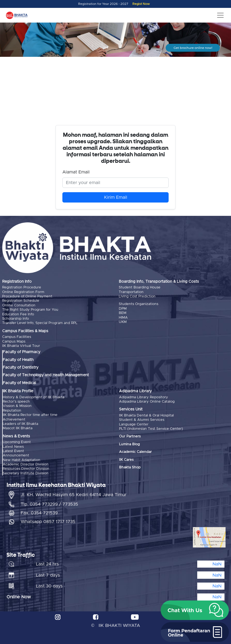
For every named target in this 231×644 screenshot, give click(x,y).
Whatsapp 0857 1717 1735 (48, 522)
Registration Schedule (21, 301)
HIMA (123, 318)
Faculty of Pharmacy (22, 352)
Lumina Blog (129, 444)
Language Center (134, 424)
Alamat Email (76, 172)
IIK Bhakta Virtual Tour (21, 346)
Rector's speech (16, 402)
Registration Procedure (22, 287)
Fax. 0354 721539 (39, 513)
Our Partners (130, 436)
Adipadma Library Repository (144, 397)
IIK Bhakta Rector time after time (30, 415)
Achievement (14, 420)
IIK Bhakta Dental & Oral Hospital (146, 416)
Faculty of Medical (19, 383)
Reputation (12, 411)
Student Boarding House (140, 287)
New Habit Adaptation (22, 460)
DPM (123, 309)
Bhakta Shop (130, 467)
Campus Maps (14, 342)
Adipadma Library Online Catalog (147, 402)
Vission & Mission (17, 406)
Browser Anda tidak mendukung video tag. (115, 93)
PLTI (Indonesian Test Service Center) (151, 429)
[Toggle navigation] (220, 15)
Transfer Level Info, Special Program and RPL (40, 323)
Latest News (13, 447)
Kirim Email (116, 197)
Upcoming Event (17, 442)
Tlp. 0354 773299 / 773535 (49, 504)
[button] (195, 610)
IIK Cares (126, 460)
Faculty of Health (18, 360)
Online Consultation (19, 305)
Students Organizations (139, 304)
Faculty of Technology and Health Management (46, 375)
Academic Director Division (26, 464)
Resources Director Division (26, 469)
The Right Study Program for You (30, 310)
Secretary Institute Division (26, 473)
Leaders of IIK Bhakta (20, 424)
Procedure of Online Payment (27, 296)
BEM (123, 313)
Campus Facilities (17, 337)
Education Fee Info (18, 314)
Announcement (16, 455)
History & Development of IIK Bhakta (34, 397)
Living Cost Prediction (137, 296)
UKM (123, 322)
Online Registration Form (23, 292)
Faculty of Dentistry (21, 368)
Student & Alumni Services (142, 420)
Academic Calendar (135, 452)
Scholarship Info (16, 319)
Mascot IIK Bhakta (18, 428)
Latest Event (13, 451)
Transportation (131, 292)
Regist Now (141, 4)
